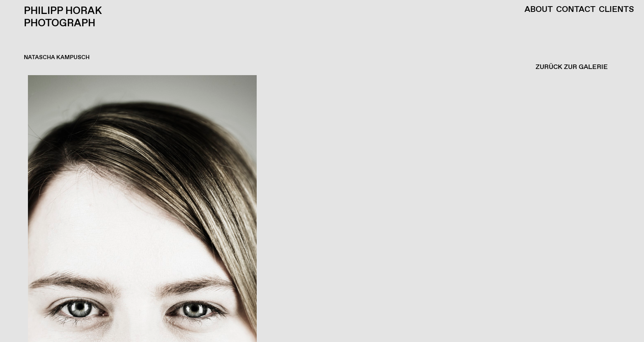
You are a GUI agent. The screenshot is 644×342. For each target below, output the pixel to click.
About (539, 10)
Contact (576, 10)
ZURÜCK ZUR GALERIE (572, 67)
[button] (320, 209)
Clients (616, 10)
